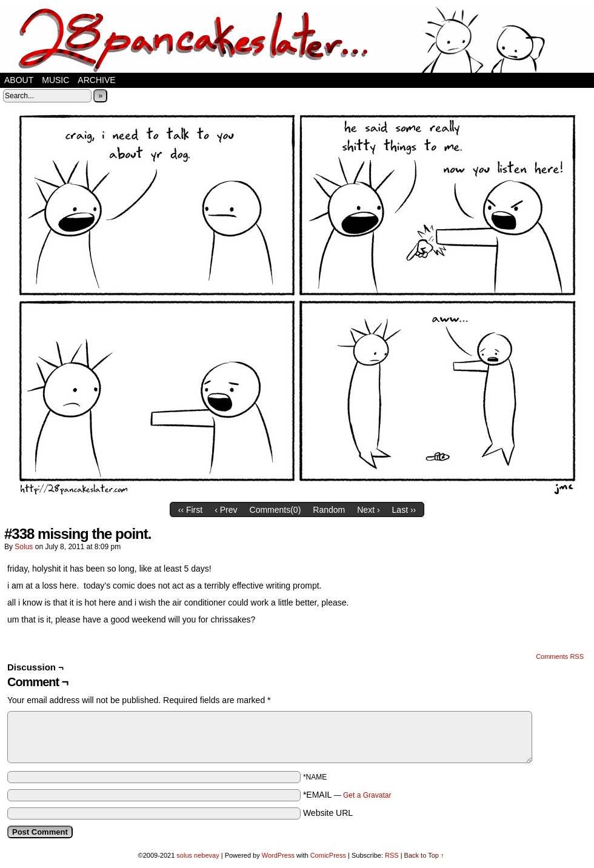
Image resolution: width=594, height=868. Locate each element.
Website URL (328, 813)
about (19, 80)
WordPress (278, 855)
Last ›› (404, 510)
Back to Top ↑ (424, 855)
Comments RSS (560, 656)
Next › (368, 510)
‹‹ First (190, 510)
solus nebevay (198, 855)
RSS (392, 855)
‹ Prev (226, 510)
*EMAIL (347, 795)
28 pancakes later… (297, 39)
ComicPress (328, 855)
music (55, 80)
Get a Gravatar (367, 795)
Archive (96, 80)
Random (329, 510)
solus (24, 547)
